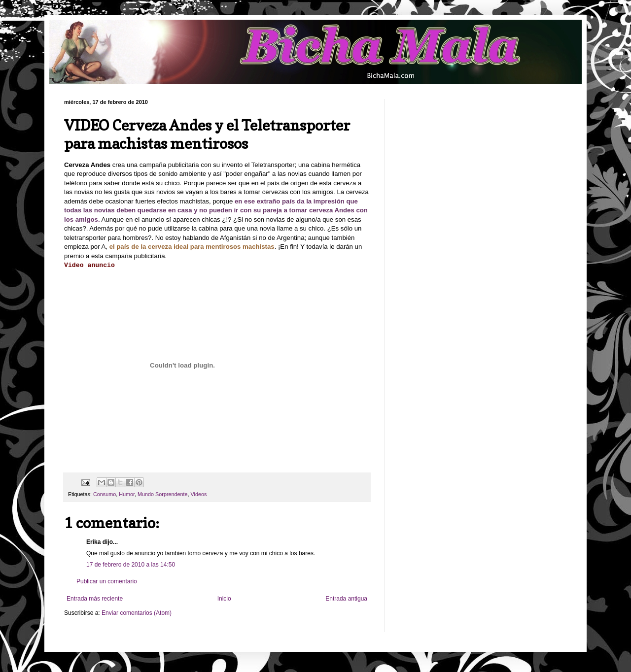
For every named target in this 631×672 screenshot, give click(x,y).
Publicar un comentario (107, 581)
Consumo (105, 494)
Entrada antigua (346, 599)
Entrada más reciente (95, 599)
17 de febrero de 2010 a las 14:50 (131, 565)
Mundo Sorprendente (162, 494)
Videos (199, 494)
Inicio (224, 599)
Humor (127, 494)
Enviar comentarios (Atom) (137, 613)
